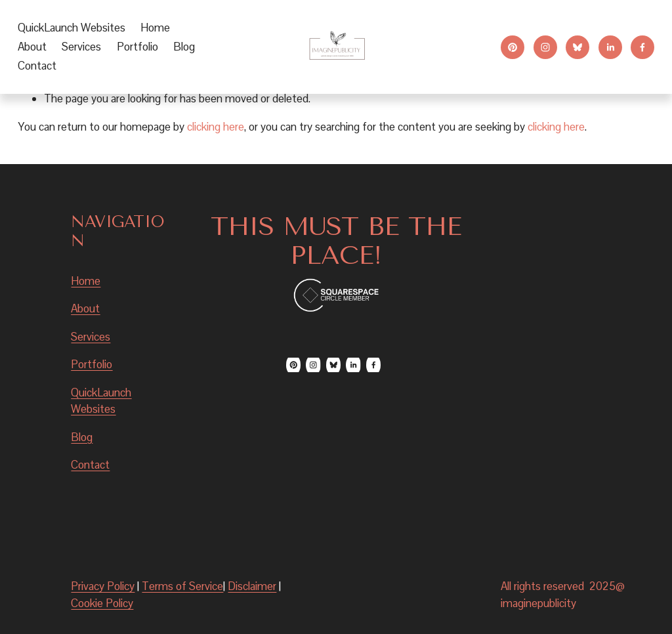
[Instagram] (545, 47)
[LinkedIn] (610, 47)
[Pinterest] (513, 47)
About (32, 47)
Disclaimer (252, 586)
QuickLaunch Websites (72, 28)
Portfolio (137, 47)
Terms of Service (182, 586)
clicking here (216, 127)
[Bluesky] (577, 47)
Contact (37, 66)
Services (91, 337)
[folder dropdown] (81, 47)
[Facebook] (642, 47)
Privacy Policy (103, 586)
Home (155, 28)
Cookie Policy (102, 603)
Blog (184, 47)
